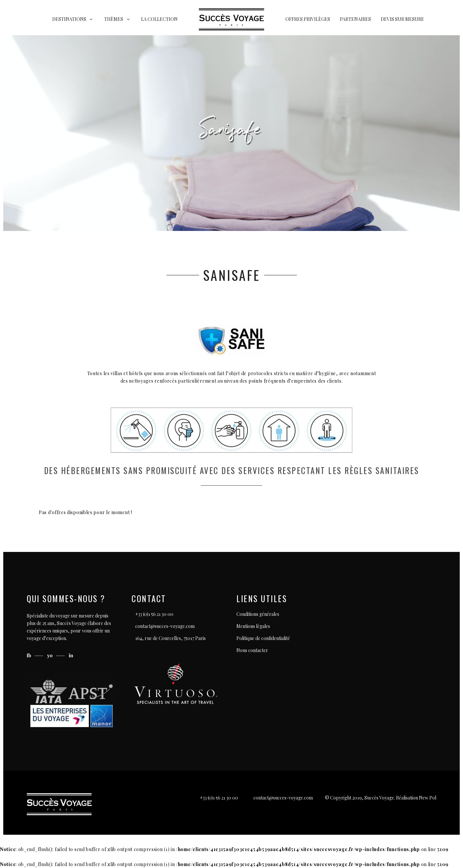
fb (30, 655)
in (71, 655)
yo (50, 655)
